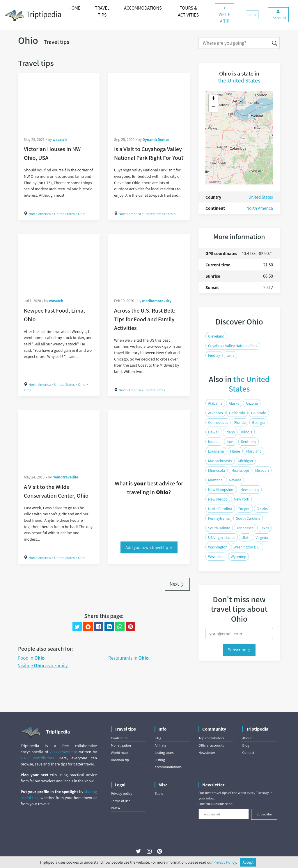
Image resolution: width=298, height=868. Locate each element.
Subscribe (239, 650)
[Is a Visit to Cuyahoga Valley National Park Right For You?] (149, 102)
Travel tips (56, 42)
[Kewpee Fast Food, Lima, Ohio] (59, 263)
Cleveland (216, 336)
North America (40, 214)
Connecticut (218, 422)
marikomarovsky (157, 301)
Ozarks (262, 509)
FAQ (158, 738)
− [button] (213, 107)
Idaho (230, 432)
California (237, 413)
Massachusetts (220, 461)
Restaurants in (128, 658)
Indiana (214, 442)
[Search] (234, 43)
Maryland (254, 451)
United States (64, 214)
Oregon (244, 509)
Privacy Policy (225, 862)
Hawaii (214, 432)
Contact (248, 753)
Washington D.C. (247, 547)
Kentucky (249, 442)
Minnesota (217, 470)
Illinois (247, 432)
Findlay (214, 355)
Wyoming (238, 557)
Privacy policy (121, 793)
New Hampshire (221, 489)
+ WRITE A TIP (225, 15)
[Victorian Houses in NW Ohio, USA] (59, 102)
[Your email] (224, 814)
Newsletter (207, 753)
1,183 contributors (37, 758)
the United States (239, 80)
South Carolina (248, 518)
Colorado (259, 413)
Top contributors (211, 738)
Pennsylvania (219, 518)
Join (252, 15)
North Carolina (220, 509)
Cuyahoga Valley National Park (233, 346)
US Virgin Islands (222, 537)
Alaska (234, 403)
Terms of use (121, 801)
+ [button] (213, 99)
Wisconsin (216, 557)
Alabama (215, 403)
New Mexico (218, 499)
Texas (264, 528)
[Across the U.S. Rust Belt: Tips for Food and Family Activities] (149, 263)
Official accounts (211, 745)
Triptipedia (33, 15)
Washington (218, 547)
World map (119, 753)
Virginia (262, 537)
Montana (215, 480)
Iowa (231, 442)
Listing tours (164, 753)
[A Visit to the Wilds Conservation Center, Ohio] (59, 439)
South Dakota (219, 528)
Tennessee (245, 528)
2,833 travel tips (64, 752)
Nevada (235, 480)
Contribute (119, 738)
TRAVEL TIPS (102, 11)
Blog (246, 745)
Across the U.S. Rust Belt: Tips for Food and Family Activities (145, 319)
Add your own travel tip (149, 547)
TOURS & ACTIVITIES (188, 11)
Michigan (246, 461)
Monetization (121, 745)
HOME (74, 8)
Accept (248, 862)
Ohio (82, 214)
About (247, 738)
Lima (28, 390)
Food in (31, 658)
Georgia (258, 422)
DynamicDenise (156, 139)
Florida (240, 422)
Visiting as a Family (43, 666)
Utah (245, 537)
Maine (235, 451)
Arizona (252, 403)
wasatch (60, 139)
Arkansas (215, 413)
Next (177, 584)
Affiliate (160, 745)
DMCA (115, 808)
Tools (159, 793)
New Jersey (250, 489)
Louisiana (216, 451)
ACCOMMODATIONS (143, 8)
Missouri (262, 470)
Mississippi (240, 470)
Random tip (120, 760)
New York (241, 499)
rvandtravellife (65, 477)
